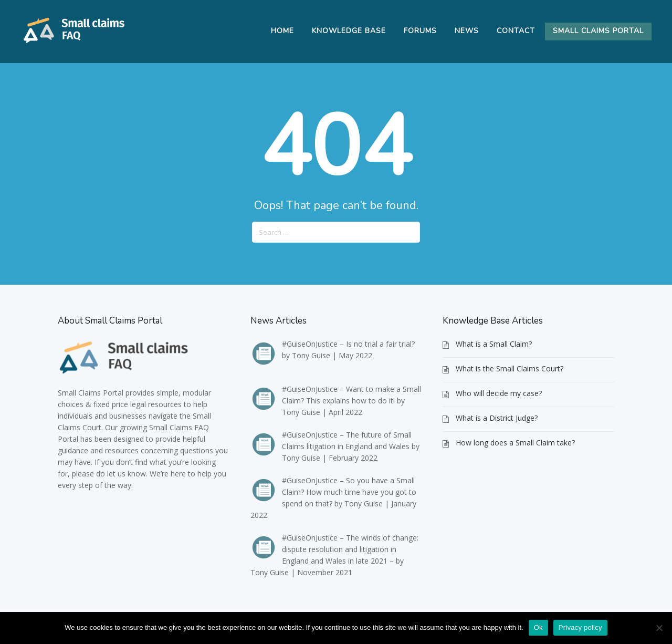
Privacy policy (580, 627)
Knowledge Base (349, 31)
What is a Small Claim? (494, 344)
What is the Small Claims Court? (510, 368)
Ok (538, 627)
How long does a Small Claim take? (515, 443)
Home (282, 31)
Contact (516, 31)
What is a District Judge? (497, 418)
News (467, 31)
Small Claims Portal (598, 31)
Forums (420, 31)
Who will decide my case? (499, 393)
